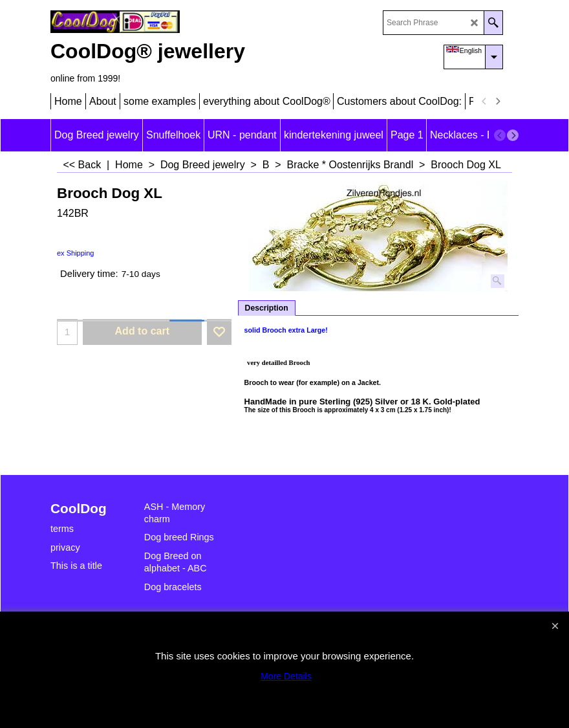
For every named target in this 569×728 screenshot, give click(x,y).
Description (267, 308)
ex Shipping (76, 253)
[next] (497, 102)
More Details (286, 676)
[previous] (484, 102)
